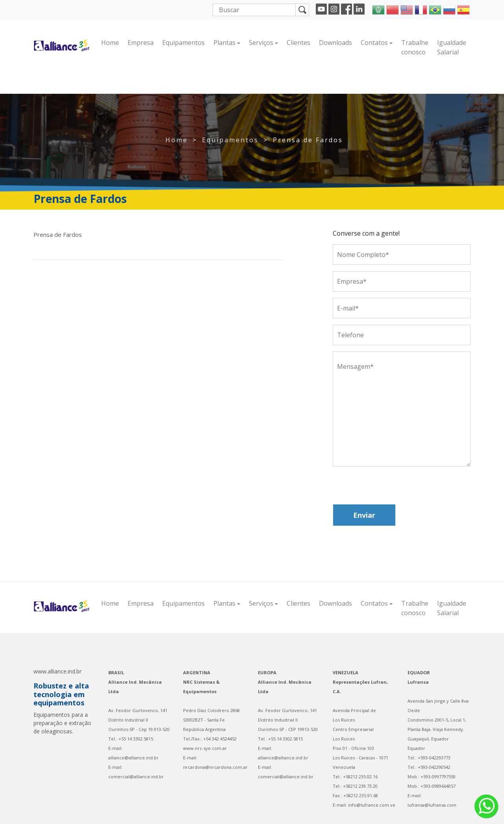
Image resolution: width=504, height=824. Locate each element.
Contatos (374, 43)
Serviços (261, 43)
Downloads (335, 43)
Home (110, 43)
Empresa (141, 43)
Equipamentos (183, 43)
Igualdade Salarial (452, 47)
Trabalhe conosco (415, 47)
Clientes (298, 43)
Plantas (224, 43)
